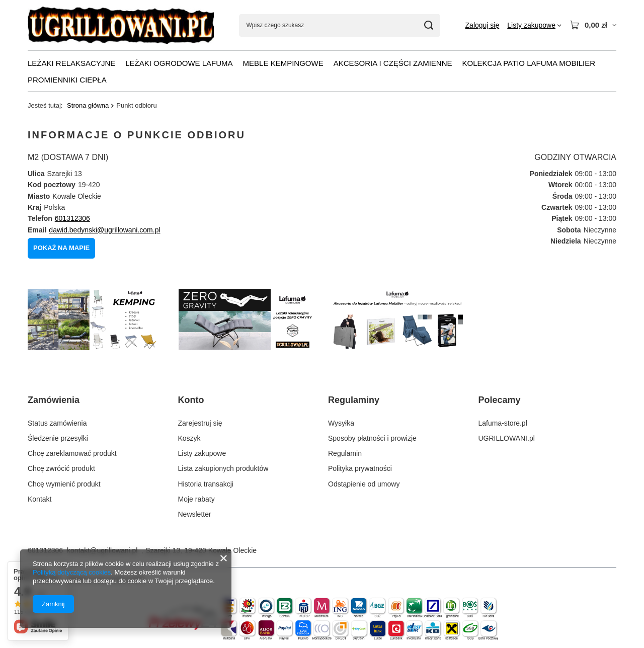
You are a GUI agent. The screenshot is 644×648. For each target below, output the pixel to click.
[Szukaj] (429, 25)
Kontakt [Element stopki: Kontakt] (39, 499)
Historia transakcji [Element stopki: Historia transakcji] (206, 484)
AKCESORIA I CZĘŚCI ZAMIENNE (393, 63)
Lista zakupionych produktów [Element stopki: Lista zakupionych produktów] (223, 468)
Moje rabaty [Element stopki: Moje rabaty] (196, 499)
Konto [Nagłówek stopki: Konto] (191, 400)
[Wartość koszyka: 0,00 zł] (593, 25)
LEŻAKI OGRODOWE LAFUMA (179, 63)
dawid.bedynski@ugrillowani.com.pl (104, 230)
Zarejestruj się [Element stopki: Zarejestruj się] (200, 423)
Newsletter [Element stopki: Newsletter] (195, 514)
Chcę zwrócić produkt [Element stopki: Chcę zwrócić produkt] (61, 468)
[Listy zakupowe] (534, 25)
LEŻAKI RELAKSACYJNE (71, 63)
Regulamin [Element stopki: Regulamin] (345, 453)
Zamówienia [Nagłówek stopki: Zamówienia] (54, 400)
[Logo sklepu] (121, 25)
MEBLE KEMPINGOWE (283, 63)
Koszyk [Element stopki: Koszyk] (189, 438)
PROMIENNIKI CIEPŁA (67, 80)
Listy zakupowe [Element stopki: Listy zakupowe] (202, 453)
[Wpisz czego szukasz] (340, 25)
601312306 (72, 218)
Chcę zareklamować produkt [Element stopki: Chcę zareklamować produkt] (72, 453)
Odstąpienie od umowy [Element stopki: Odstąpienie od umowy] (364, 484)
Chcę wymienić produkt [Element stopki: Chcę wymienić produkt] (64, 484)
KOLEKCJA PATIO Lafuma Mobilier (529, 63)
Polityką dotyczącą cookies (72, 572)
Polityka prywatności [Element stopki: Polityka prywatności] (360, 468)
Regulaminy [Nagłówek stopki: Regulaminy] (354, 400)
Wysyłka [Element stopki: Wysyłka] (341, 423)
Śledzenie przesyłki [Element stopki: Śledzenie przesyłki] (58, 438)
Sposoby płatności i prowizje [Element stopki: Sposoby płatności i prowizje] (372, 438)
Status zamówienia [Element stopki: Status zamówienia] (57, 423)
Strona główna (88, 105)
